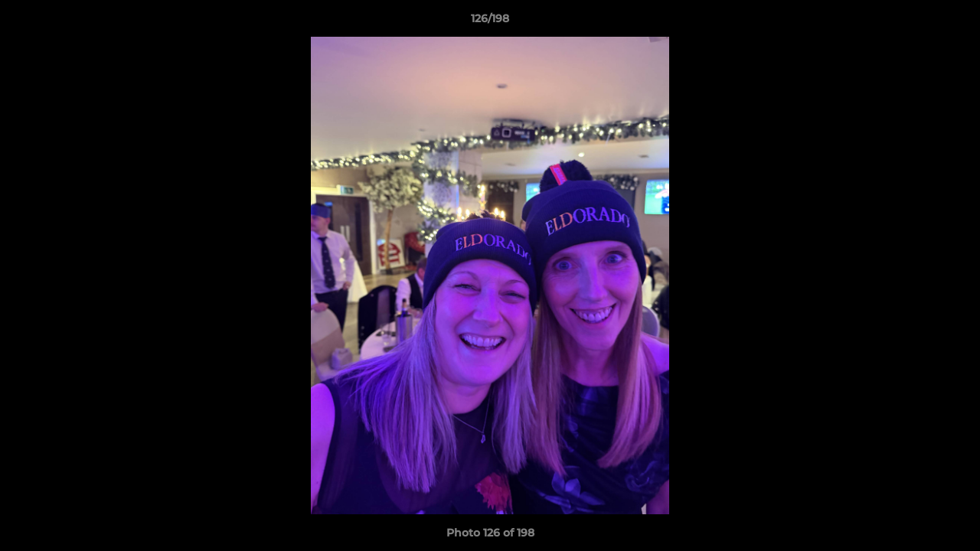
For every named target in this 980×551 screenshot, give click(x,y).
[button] (952, 22)
